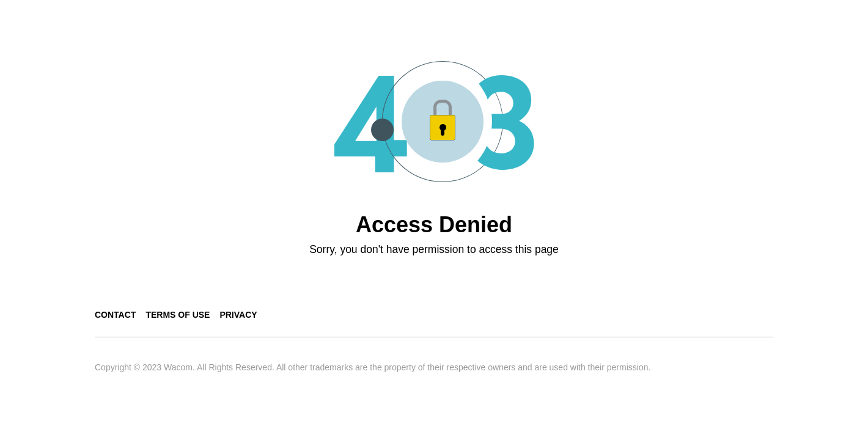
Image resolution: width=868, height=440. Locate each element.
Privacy (238, 315)
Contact (115, 315)
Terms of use (178, 315)
